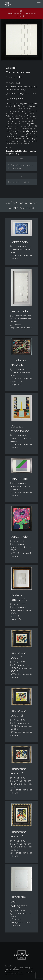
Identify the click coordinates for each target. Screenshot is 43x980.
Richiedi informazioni (18, 182)
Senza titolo (19, 242)
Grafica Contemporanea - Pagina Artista (21, 167)
